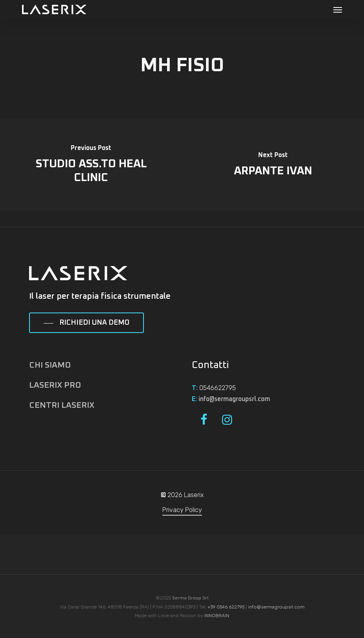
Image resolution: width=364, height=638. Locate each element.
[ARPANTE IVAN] (273, 165)
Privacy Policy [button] (182, 510)
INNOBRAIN (217, 616)
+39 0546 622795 (226, 607)
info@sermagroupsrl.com (234, 399)
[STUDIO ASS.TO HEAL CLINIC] (91, 165)
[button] (338, 9)
